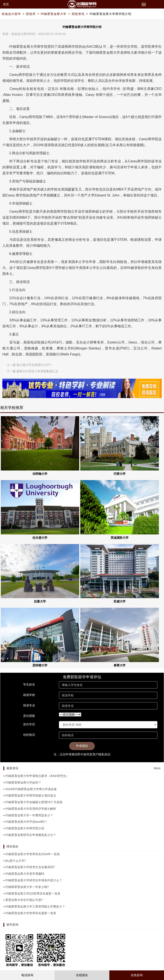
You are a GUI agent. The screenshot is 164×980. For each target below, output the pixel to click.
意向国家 (29, 716)
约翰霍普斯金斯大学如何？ (23, 782)
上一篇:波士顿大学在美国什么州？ (29, 365)
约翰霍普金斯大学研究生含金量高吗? (30, 867)
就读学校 (29, 695)
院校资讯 (78, 14)
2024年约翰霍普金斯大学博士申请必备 (31, 789)
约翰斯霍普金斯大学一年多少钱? (27, 887)
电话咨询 (27, 975)
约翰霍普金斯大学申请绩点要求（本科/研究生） (37, 776)
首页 (6, 4)
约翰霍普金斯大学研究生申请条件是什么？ (34, 880)
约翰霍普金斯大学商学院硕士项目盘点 (31, 795)
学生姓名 (29, 684)
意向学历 (29, 724)
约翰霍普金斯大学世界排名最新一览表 (31, 913)
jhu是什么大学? (16, 861)
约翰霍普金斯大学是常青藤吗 (25, 874)
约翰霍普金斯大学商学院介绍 (111, 14)
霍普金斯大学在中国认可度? (24, 900)
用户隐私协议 (101, 754)
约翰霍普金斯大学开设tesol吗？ (26, 822)
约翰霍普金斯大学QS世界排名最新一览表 (33, 893)
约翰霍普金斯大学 (54, 14)
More (157, 768)
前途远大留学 (11, 14)
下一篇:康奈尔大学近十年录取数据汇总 (32, 371)
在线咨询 (137, 975)
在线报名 (82, 975)
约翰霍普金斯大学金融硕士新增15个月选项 (34, 802)
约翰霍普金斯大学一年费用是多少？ (29, 815)
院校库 (31, 14)
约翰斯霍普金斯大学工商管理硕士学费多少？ (35, 906)
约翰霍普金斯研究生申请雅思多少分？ (31, 835)
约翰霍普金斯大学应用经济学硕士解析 (31, 809)
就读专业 (29, 705)
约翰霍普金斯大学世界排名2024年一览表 (33, 854)
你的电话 (29, 735)
